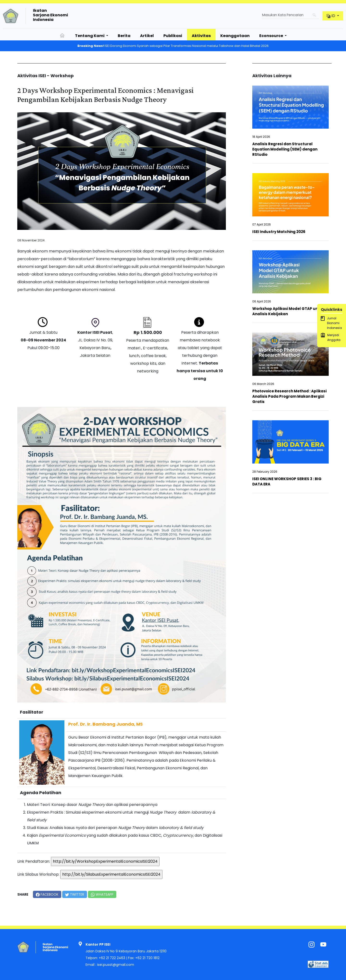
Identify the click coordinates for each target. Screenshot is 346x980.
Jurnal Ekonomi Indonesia (331, 323)
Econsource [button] (272, 36)
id (331, 16)
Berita (124, 36)
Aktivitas (201, 36)
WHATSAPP (102, 894)
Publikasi (173, 36)
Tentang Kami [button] (90, 36)
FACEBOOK (47, 894)
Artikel (147, 36)
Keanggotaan (235, 36)
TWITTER (75, 894)
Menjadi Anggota (331, 337)
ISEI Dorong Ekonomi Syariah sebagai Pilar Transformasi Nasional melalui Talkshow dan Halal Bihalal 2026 (173, 46)
